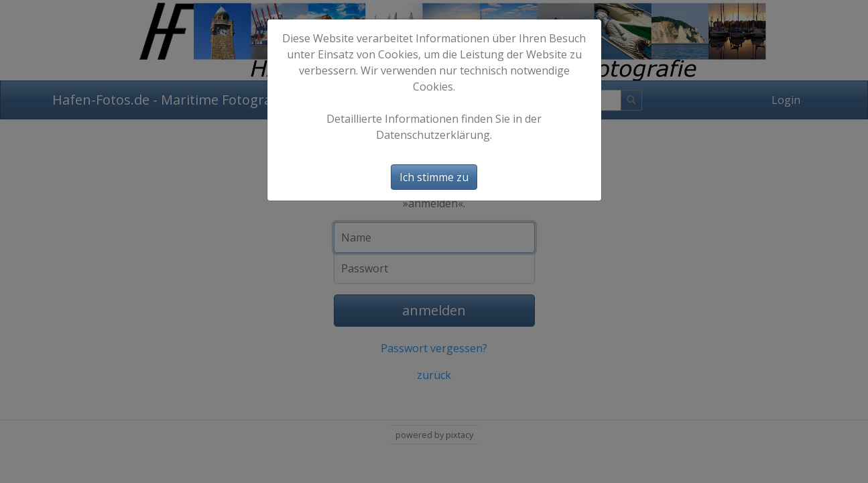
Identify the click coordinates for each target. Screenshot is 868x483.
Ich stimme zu (434, 177)
